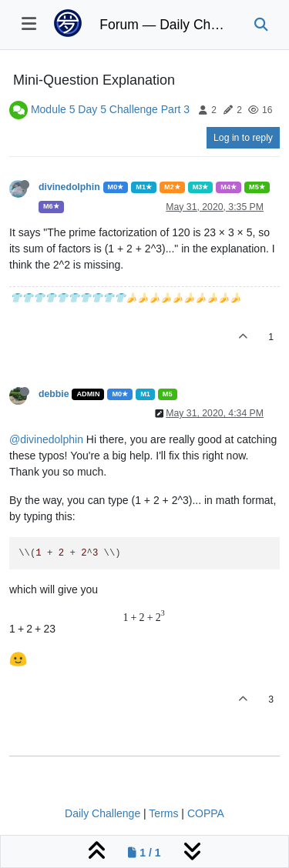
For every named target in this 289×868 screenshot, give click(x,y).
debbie (54, 394)
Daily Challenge (102, 813)
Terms (163, 813)
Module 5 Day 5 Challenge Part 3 (110, 109)
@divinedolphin (46, 439)
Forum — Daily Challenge (165, 25)
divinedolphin (69, 187)
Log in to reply (243, 138)
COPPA (206, 813)
